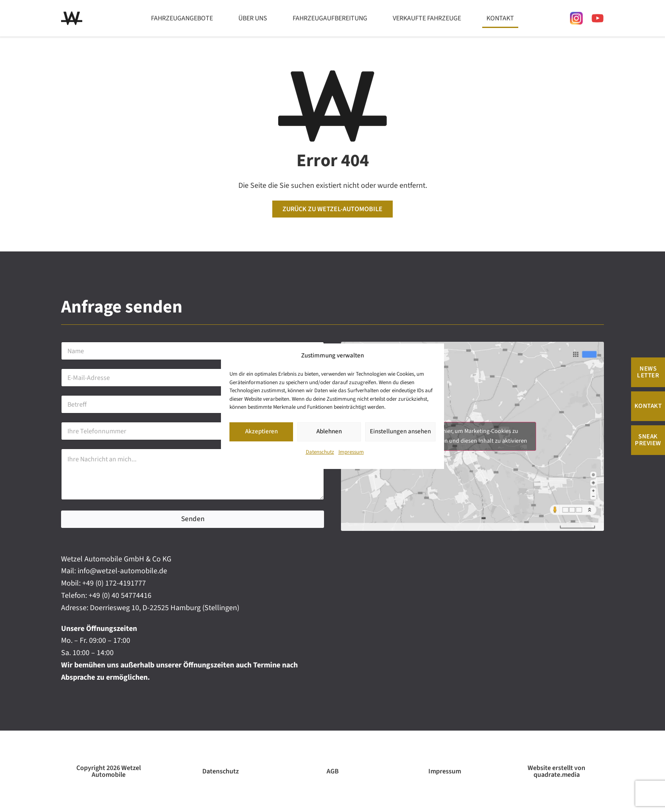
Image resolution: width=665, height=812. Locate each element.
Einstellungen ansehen (400, 432)
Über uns (253, 18)
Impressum (351, 452)
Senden (193, 519)
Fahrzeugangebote (182, 18)
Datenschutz (320, 452)
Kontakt (500, 18)
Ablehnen (329, 432)
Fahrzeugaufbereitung (330, 18)
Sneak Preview (648, 440)
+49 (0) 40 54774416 (120, 596)
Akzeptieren (261, 432)
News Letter (648, 372)
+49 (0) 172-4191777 (114, 583)
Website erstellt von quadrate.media (556, 771)
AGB (333, 771)
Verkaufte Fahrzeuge (427, 18)
